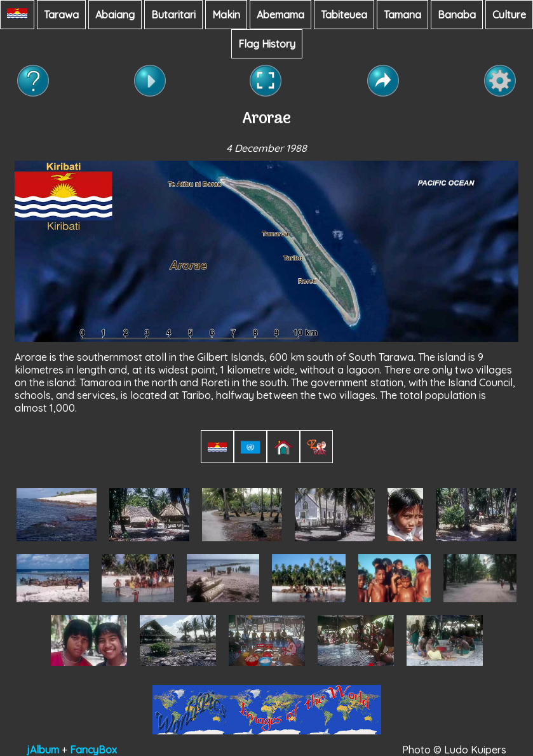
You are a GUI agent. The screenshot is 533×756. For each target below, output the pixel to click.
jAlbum (43, 750)
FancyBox (93, 750)
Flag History (267, 44)
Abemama (280, 15)
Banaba (457, 15)
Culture (509, 15)
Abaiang (115, 15)
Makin (226, 15)
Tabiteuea (344, 15)
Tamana (402, 15)
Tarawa (61, 15)
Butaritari (173, 15)
